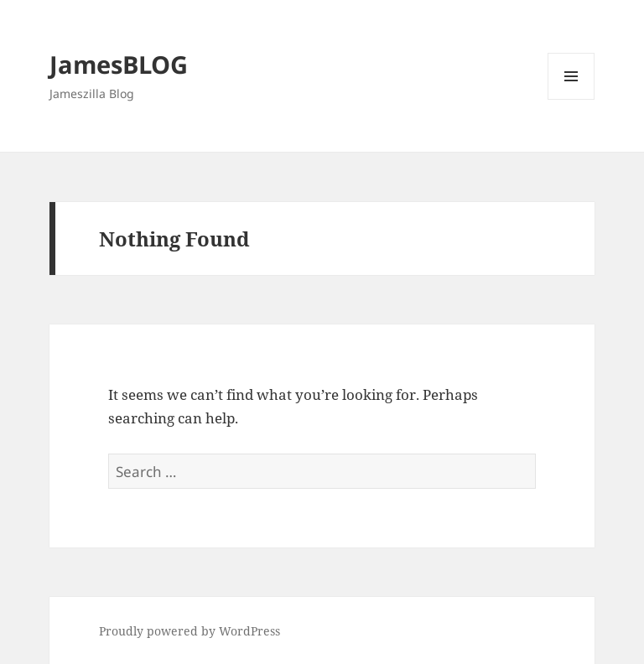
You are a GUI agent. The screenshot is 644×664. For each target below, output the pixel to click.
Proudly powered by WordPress (190, 631)
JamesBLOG (119, 64)
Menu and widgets (571, 99)
